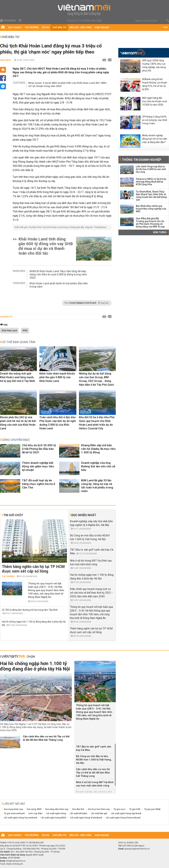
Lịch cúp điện (35, 813)
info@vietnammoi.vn (16, 861)
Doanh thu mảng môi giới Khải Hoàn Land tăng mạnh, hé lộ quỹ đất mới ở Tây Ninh (17, 377)
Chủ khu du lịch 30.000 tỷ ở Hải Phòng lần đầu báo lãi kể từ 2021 (39, 449)
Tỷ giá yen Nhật (152, 809)
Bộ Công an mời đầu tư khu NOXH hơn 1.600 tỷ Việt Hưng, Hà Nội (94, 760)
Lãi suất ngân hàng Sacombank (20, 818)
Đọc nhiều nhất (84, 515)
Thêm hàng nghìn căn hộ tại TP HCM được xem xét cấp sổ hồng (33, 569)
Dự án (46, 27)
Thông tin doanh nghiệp (142, 160)
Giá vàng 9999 (34, 809)
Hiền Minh (5, 60)
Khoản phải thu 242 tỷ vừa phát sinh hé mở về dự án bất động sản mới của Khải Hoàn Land (18, 423)
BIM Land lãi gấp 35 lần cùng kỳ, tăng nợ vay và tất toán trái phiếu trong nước (97, 486)
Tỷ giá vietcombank (14, 813)
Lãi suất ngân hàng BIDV (54, 818)
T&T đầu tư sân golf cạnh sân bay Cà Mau (94, 748)
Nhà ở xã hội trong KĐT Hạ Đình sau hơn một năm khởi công (95, 784)
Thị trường (32, 27)
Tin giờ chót (13, 515)
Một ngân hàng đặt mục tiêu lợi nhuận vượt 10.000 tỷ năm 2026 (155, 101)
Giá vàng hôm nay (13, 809)
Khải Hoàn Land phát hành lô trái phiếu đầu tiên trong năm (59, 285)
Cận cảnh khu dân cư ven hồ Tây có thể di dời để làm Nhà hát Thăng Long (46, 738)
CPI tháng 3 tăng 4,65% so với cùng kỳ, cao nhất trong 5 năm (155, 120)
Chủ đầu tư (59, 27)
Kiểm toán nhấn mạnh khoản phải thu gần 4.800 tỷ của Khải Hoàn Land (57, 377)
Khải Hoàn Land (9, 331)
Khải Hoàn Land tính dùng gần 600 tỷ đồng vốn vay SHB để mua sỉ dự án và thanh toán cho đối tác (46, 246)
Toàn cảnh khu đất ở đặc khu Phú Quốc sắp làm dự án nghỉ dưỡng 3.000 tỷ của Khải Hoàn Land (58, 423)
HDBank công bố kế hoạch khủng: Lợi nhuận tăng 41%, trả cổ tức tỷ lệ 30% (155, 84)
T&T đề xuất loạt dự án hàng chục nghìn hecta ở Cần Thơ (39, 484)
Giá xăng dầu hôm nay (57, 809)
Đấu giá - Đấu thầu (80, 27)
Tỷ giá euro (119, 809)
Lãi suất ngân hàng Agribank (126, 813)
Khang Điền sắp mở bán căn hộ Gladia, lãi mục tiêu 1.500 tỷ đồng (98, 449)
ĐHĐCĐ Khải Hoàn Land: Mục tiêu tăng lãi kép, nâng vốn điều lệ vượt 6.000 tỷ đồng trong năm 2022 (58, 274)
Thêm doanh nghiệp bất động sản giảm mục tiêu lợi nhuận (38, 466)
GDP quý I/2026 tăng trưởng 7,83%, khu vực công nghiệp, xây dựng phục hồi (154, 66)
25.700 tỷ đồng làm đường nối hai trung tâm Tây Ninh (30, 610)
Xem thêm (160, 232)
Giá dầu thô (78, 809)
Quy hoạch (15, 27)
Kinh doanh (102, 27)
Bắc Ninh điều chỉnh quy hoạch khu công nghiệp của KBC (151, 209)
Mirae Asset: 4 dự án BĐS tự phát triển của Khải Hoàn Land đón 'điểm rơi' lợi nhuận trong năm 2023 (67, 85)
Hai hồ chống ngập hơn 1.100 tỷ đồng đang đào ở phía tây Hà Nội (35, 666)
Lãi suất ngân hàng (56, 813)
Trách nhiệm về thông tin (11, 864)
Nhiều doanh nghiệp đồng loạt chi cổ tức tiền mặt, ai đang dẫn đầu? (155, 139)
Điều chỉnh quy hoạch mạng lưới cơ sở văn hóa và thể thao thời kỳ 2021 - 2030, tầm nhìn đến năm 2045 (92, 593)
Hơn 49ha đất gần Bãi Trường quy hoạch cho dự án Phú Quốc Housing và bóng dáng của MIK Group (150, 223)
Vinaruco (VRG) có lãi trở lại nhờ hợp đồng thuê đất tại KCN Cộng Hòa (151, 182)
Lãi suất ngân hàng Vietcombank (123, 818)
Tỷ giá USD (135, 809)
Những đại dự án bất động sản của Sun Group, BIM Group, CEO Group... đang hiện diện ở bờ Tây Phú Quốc (96, 379)
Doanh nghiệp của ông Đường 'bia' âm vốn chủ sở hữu (98, 466)
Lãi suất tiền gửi (99, 813)
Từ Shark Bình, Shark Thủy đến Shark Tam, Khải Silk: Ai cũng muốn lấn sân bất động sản (151, 196)
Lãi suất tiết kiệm (79, 813)
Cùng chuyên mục (16, 440)
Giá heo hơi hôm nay (99, 809)
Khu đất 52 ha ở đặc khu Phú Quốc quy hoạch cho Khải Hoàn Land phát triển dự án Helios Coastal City (97, 423)
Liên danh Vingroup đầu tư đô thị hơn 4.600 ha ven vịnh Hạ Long (151, 169)
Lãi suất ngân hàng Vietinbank (86, 818)
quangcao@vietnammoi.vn (137, 849)
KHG (25, 331)
